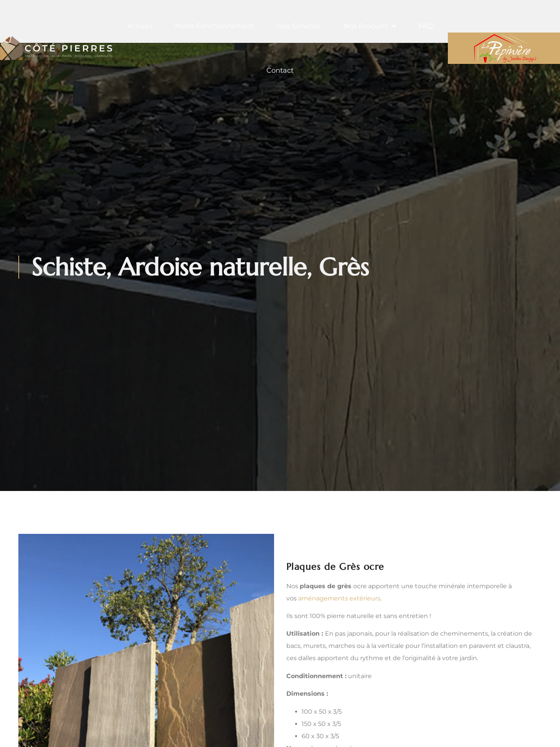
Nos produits (370, 26)
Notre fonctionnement (215, 26)
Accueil (140, 26)
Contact (280, 70)
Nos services (299, 26)
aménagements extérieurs (339, 598)
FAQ (426, 26)
